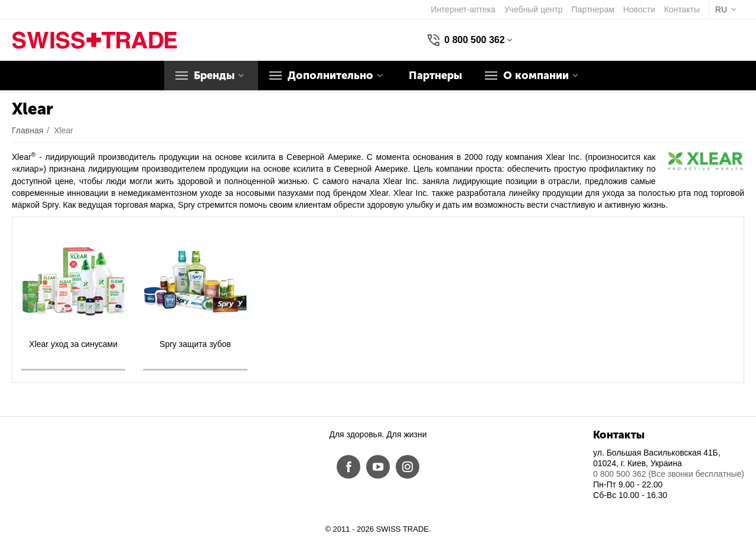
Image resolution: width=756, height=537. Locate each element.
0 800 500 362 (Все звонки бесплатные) (669, 474)
